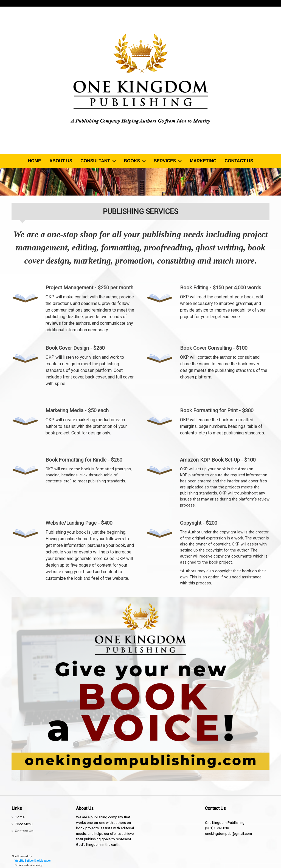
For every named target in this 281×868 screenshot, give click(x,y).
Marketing (203, 161)
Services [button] (168, 161)
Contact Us (239, 161)
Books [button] (135, 161)
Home (35, 161)
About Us (61, 161)
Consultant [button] (98, 161)
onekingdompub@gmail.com (228, 834)
